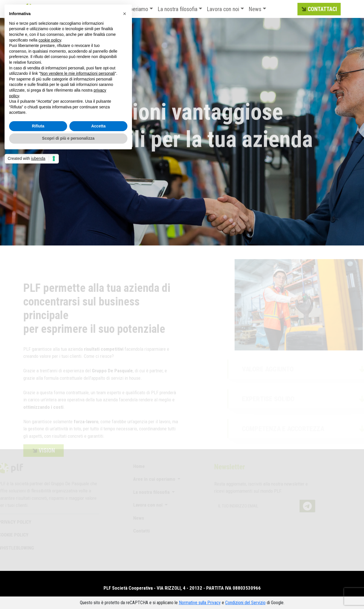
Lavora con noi (223, 9)
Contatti (138, 531)
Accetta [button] (99, 126)
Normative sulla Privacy (200, 603)
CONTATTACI (318, 9)
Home (136, 466)
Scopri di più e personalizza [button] (68, 138)
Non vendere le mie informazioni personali (77, 73)
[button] (125, 14)
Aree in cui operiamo (152, 479)
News (255, 9)
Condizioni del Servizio (245, 603)
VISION (43, 457)
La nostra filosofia (177, 9)
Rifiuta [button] (38, 126)
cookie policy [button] (50, 40)
